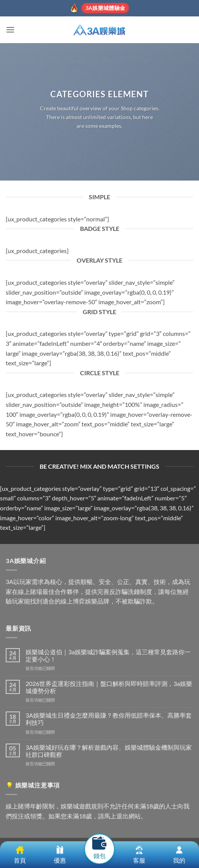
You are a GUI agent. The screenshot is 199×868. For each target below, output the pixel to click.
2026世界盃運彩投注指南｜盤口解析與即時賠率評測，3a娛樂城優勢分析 (109, 687)
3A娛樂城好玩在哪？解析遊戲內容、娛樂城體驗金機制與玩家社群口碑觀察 (109, 751)
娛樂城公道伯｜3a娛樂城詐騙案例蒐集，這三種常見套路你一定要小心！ (108, 655)
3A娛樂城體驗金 (105, 8)
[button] (10, 30)
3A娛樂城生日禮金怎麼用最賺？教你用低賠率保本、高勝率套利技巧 (109, 719)
